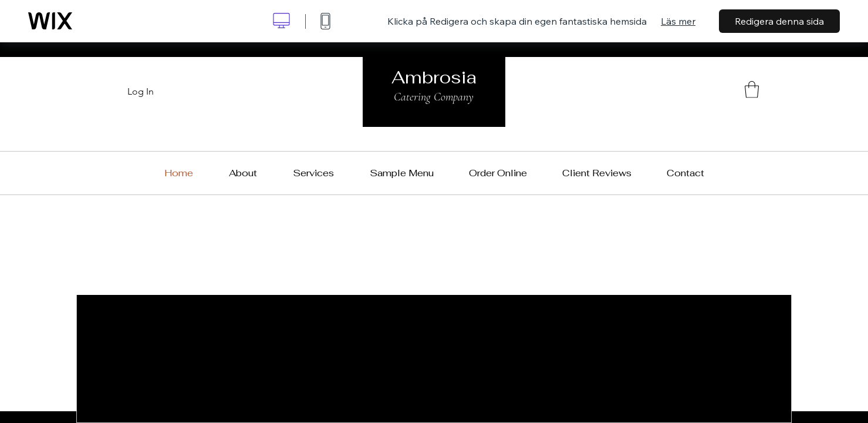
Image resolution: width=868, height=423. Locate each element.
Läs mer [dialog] (678, 21)
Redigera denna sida (779, 21)
